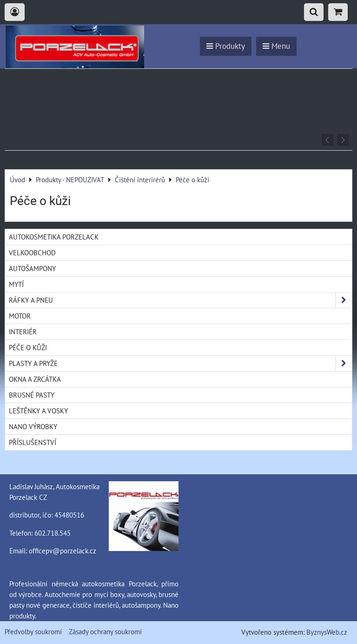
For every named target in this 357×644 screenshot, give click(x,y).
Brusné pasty (32, 395)
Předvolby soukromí (33, 631)
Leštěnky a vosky (38, 411)
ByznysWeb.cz (327, 632)
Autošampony (32, 268)
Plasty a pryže (180, 363)
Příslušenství (33, 442)
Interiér (23, 332)
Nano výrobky (33, 426)
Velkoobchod (32, 252)
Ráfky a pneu (180, 300)
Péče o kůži (28, 347)
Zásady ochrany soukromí (105, 631)
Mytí (16, 284)
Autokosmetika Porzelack (54, 237)
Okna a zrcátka (35, 379)
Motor (20, 316)
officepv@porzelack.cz (63, 551)
